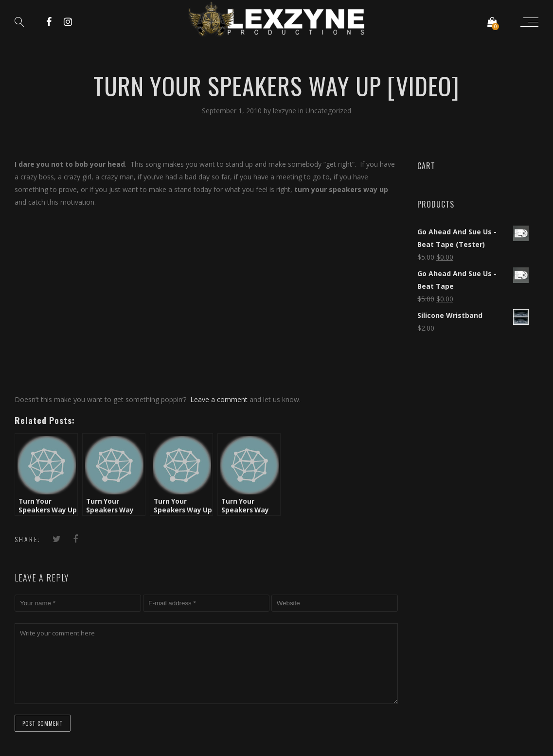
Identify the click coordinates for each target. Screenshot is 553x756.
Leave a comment (219, 399)
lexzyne (285, 111)
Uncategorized (328, 111)
